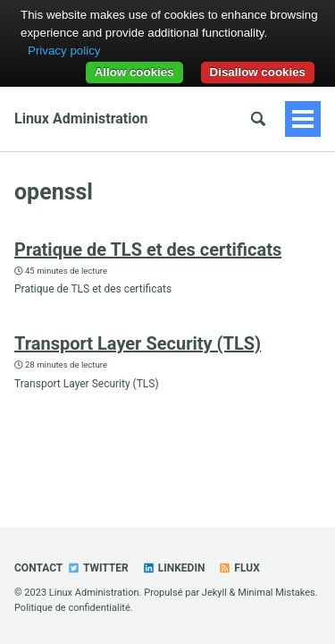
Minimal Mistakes (276, 593)
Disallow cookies (258, 72)
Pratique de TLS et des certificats (148, 250)
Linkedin (174, 568)
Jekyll (214, 593)
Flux (239, 568)
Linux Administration (81, 119)
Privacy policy (64, 51)
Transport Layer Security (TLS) (138, 343)
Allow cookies (134, 72)
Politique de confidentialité (72, 608)
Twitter (97, 568)
